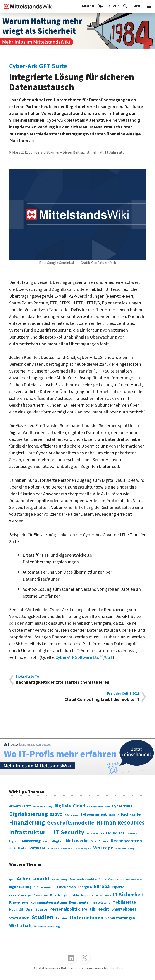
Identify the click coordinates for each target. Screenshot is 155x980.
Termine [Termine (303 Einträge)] (62, 918)
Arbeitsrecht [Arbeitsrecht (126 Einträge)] (20, 806)
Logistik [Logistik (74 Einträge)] (14, 841)
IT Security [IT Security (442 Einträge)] (69, 832)
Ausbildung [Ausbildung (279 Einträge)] (60, 880)
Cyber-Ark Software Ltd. (78, 657)
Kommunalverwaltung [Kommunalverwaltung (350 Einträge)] (49, 902)
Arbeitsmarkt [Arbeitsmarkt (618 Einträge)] (33, 879)
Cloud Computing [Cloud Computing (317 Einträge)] (111, 880)
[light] (92, 6)
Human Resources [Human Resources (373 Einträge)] (120, 823)
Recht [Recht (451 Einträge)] (103, 909)
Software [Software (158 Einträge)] (37, 848)
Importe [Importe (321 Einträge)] (87, 895)
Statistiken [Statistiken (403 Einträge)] (19, 918)
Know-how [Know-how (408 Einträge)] (19, 902)
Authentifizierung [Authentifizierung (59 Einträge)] (43, 807)
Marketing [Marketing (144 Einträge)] (31, 841)
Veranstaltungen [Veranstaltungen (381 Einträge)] (120, 918)
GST (109, 657)
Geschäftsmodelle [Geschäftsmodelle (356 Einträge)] (71, 823)
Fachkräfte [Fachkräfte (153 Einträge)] (131, 814)
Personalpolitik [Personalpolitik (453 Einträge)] (65, 909)
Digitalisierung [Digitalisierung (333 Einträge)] (20, 887)
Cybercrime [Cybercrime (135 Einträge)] (122, 806)
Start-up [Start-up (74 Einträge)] (53, 849)
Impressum (92, 968)
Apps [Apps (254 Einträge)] (12, 880)
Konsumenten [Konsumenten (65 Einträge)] (95, 834)
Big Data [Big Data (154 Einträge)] (63, 806)
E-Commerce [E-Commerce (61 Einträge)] (72, 815)
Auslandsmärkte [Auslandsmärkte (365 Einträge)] (83, 879)
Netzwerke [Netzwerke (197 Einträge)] (77, 841)
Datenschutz (71, 968)
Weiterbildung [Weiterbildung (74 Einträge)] (125, 849)
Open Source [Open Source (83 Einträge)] (100, 841)
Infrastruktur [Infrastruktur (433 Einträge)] (27, 832)
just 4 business (47, 968)
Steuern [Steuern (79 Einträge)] (67, 849)
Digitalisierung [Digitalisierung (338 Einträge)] (28, 814)
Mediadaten (113, 968)
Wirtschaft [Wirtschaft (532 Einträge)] (20, 926)
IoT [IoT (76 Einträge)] (50, 833)
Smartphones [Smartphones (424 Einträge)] (124, 909)
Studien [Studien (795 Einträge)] (43, 917)
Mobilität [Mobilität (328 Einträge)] (16, 910)
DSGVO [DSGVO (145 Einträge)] (56, 815)
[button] (118, 6)
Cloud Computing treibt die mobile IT (77, 697)
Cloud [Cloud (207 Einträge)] (79, 806)
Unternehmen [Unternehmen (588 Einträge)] (87, 918)
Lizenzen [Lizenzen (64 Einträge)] (132, 834)
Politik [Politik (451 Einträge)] (89, 909)
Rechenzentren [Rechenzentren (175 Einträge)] (126, 841)
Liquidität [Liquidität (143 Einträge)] (115, 833)
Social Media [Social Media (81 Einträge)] (18, 849)
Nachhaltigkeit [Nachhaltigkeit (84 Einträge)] (53, 841)
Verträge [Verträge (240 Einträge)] (103, 848)
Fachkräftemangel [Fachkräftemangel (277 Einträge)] (20, 896)
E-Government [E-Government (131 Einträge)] (94, 815)
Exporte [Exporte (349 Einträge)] (118, 887)
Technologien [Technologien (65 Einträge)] (83, 849)
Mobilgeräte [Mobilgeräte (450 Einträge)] (124, 902)
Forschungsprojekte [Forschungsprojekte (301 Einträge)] (65, 895)
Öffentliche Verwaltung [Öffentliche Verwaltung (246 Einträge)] (47, 927)
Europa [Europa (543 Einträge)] (102, 887)
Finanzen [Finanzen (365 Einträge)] (41, 895)
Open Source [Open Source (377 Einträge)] (36, 909)
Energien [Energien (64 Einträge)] (114, 815)
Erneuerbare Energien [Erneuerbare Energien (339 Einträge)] (74, 887)
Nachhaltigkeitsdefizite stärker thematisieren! (77, 680)
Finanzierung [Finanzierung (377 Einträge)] (27, 823)
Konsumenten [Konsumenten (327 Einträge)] (80, 903)
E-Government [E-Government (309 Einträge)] (44, 887)
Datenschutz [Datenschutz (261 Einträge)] (134, 880)
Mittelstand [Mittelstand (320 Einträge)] (101, 903)
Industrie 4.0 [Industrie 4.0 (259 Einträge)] (103, 896)
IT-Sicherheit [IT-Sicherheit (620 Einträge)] (128, 895)
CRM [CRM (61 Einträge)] (108, 807)
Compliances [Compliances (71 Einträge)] (95, 807)
